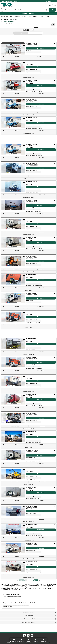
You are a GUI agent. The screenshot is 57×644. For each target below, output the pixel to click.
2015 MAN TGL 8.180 (31, 312)
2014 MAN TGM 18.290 (31, 525)
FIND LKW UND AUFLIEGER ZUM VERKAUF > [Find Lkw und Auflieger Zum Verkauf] (11, 17)
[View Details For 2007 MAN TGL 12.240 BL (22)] (13, 455)
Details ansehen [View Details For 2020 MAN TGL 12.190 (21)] (41, 437)
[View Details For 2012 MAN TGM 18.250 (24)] (13, 492)
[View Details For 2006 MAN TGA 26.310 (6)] (13, 149)
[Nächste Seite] (36, 580)
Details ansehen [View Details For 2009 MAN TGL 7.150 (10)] (41, 224)
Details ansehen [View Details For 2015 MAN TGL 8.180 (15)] (41, 317)
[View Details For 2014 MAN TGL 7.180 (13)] (13, 280)
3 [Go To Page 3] (30, 580)
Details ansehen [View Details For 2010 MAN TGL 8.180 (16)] (41, 344)
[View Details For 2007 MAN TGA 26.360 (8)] (13, 187)
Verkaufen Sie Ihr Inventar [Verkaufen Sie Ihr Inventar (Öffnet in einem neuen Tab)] (32, 14)
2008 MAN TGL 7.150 (31, 238)
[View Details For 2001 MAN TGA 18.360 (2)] (13, 67)
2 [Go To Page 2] (28, 580)
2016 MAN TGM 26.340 (31, 562)
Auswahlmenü (52, 5)
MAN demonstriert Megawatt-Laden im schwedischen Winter (16, 605)
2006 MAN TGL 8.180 (31, 357)
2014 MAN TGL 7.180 (31, 256)
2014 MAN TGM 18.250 (31, 469)
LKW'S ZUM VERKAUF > (27, 17)
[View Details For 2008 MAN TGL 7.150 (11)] (13, 242)
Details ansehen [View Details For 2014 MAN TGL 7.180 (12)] (41, 261)
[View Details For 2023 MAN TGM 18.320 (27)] (13, 548)
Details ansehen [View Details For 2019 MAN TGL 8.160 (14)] (41, 298)
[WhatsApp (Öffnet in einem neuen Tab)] (17, 56)
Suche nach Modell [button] (29, 616)
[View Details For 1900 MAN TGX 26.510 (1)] (13, 49)
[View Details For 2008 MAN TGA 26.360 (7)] (13, 168)
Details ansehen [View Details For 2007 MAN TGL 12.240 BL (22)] (41, 455)
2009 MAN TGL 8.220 (31, 413)
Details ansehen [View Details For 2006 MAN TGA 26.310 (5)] (41, 123)
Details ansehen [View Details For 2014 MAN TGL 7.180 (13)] (41, 280)
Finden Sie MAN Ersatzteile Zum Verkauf (12, 597)
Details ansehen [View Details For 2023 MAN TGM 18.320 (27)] (41, 548)
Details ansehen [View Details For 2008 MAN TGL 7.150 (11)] (41, 243)
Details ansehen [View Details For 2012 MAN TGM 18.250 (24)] (41, 493)
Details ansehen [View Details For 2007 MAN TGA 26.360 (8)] (41, 187)
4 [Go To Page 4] (32, 580)
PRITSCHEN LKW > (45, 17)
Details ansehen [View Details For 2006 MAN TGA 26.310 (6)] (41, 150)
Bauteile (3, 590)
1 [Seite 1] (26, 580)
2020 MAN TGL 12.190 (31, 432)
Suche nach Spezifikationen (28, 622)
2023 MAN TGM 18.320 (31, 543)
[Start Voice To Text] (47, 10)
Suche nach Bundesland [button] (29, 619)
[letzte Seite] (39, 580)
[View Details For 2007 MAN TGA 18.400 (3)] (13, 85)
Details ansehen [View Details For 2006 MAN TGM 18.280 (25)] (41, 511)
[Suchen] (3, 10)
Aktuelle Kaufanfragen (34, 586)
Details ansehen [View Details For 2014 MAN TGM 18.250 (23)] (41, 474)
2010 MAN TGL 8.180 (31, 339)
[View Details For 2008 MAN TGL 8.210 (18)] (13, 381)
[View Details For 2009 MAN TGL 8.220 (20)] (13, 418)
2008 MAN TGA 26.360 (31, 163)
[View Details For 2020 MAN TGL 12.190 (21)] (13, 437)
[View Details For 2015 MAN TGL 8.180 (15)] (13, 317)
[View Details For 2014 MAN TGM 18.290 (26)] (13, 530)
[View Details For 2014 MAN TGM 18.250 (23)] (13, 474)
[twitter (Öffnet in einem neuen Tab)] (28, 635)
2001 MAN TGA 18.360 (31, 62)
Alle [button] (35, 33)
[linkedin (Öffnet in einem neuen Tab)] (32, 635)
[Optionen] (55, 43)
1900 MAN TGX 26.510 (31, 43)
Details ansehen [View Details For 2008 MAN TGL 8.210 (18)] (41, 381)
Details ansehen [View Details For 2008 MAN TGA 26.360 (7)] (41, 168)
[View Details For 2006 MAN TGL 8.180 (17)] (13, 362)
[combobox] (30, 10)
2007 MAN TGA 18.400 (31, 81)
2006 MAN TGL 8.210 (31, 395)
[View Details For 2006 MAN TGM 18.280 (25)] (13, 511)
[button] (41, 24)
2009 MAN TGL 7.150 (31, 219)
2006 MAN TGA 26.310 (31, 99)
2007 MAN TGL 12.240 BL (32, 450)
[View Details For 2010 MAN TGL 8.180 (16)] (13, 344)
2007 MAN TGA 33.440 (31, 200)
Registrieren (15, 1)
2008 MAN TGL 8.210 (31, 376)
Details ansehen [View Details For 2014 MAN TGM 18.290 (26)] (41, 530)
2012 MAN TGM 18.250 (31, 488)
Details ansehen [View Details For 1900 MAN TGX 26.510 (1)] (41, 48)
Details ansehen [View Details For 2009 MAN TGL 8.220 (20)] (41, 418)
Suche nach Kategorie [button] (28, 612)
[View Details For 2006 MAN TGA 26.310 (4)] (13, 104)
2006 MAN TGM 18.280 (31, 506)
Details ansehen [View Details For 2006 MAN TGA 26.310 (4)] (41, 104)
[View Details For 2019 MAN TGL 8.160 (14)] (13, 298)
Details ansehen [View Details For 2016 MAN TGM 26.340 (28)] (41, 567)
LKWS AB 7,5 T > (37, 17)
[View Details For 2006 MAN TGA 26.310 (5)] (13, 123)
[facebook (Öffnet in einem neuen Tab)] (24, 635)
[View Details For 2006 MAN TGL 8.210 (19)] (13, 399)
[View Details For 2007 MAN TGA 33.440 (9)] (13, 205)
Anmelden (3, 1)
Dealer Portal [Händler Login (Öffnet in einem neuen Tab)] (9, 1)
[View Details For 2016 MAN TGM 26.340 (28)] (13, 567)
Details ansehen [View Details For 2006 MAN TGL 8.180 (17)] (41, 362)
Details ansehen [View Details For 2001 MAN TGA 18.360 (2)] (41, 67)
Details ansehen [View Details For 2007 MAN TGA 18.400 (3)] (41, 86)
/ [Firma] (9, 1)
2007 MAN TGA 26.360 (31, 182)
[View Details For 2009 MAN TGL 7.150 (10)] (13, 224)
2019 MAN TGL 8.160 (31, 293)
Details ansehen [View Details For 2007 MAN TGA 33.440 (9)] (41, 205)
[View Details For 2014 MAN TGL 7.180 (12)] (13, 261)
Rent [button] (21, 33)
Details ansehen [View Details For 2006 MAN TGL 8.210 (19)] (41, 400)
